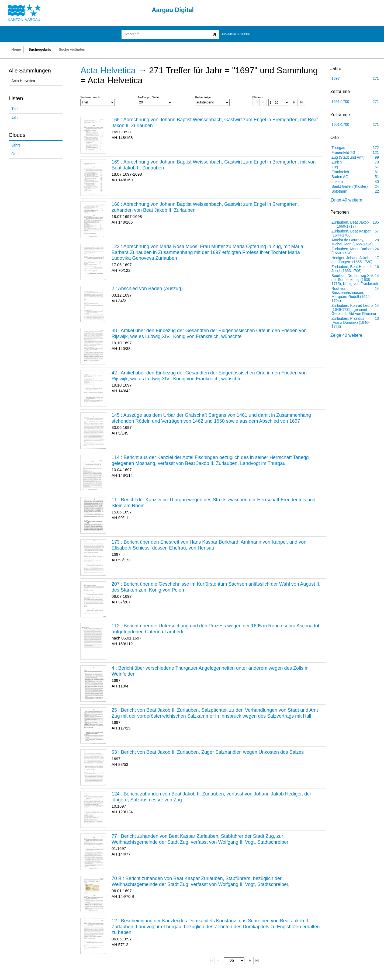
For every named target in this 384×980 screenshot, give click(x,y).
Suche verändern (72, 50)
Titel (15, 109)
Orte (15, 154)
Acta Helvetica (23, 81)
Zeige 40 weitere (346, 200)
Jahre (16, 145)
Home (16, 50)
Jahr (15, 118)
